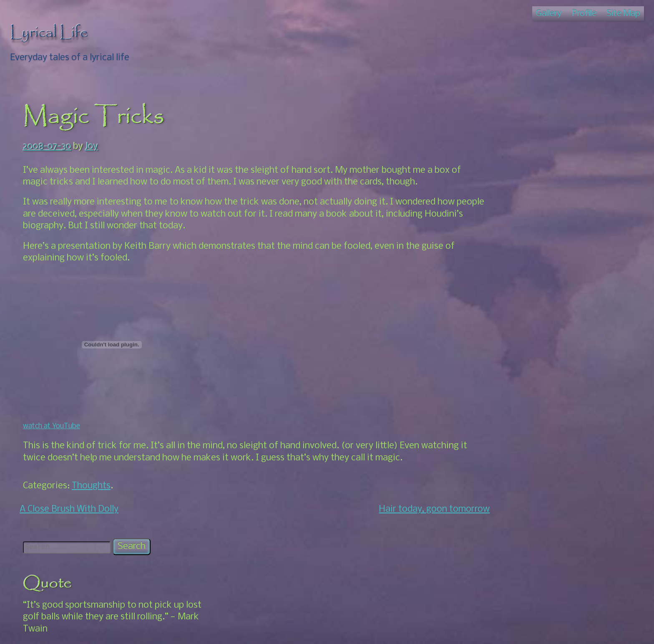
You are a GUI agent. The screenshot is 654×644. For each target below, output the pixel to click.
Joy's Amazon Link (531, 543)
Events (518, 403)
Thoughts (91, 486)
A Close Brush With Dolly (69, 509)
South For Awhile (539, 368)
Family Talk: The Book (539, 262)
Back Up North (534, 321)
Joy (92, 147)
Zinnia (507, 591)
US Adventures (524, 474)
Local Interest (533, 415)
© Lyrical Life (327, 630)
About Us (523, 392)
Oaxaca (509, 380)
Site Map (623, 14)
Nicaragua (515, 309)
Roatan (509, 451)
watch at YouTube (52, 426)
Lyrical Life (49, 33)
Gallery (549, 14)
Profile (584, 14)
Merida (509, 297)
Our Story (524, 427)
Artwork (511, 250)
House (507, 274)
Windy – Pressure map (539, 579)
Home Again (529, 356)
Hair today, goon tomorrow (416, 509)
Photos (519, 285)
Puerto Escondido (541, 439)
